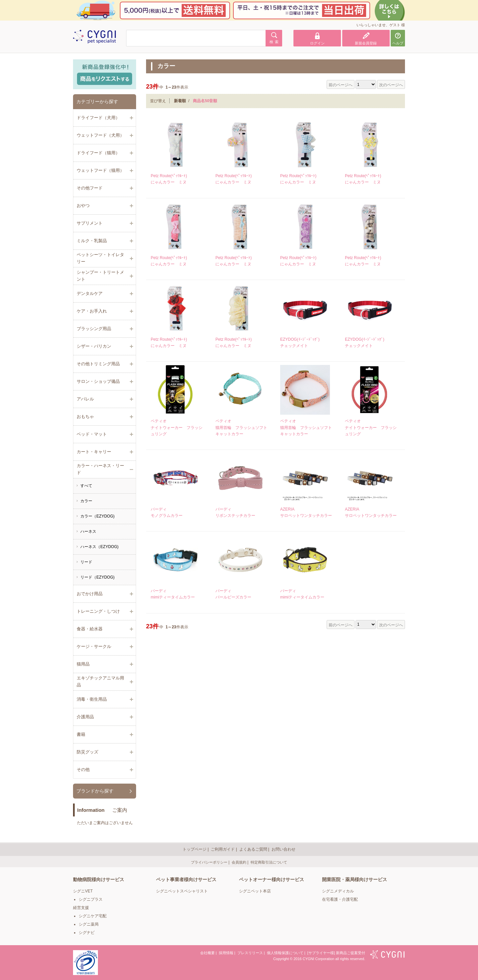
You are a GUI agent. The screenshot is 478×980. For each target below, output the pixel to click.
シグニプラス (91, 899)
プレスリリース (250, 953)
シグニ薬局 (89, 924)
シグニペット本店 (255, 891)
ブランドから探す (95, 791)
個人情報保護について (285, 953)
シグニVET (83, 891)
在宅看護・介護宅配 (340, 899)
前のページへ (341, 85)
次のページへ (391, 85)
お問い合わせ (283, 849)
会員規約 (239, 862)
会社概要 (207, 953)
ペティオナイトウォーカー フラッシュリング (177, 427)
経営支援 (81, 908)
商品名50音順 (205, 101)
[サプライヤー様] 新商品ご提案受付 (336, 953)
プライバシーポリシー (209, 862)
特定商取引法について (269, 862)
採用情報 (226, 953)
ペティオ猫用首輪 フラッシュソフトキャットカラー (241, 427)
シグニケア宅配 (93, 916)
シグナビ (87, 933)
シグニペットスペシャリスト (182, 891)
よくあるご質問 (253, 849)
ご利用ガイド (223, 849)
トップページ (195, 849)
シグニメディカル (338, 891)
